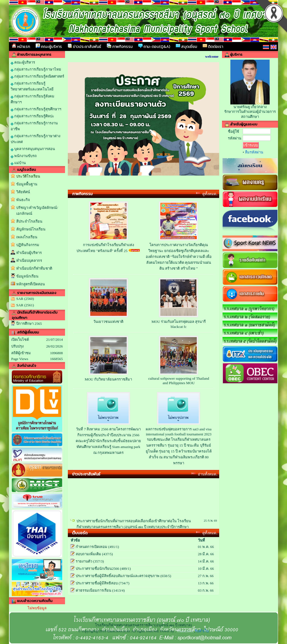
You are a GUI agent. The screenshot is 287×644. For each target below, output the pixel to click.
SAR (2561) (25, 305)
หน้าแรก (21, 46)
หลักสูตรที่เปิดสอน (31, 284)
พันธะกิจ (23, 200)
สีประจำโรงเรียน (29, 221)
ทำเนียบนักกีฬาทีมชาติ (34, 268)
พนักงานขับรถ (24, 156)
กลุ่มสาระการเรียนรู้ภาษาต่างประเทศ (35, 139)
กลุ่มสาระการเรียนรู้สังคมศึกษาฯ (33, 99)
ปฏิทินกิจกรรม (28, 245)
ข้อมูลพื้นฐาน (27, 184)
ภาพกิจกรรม (120, 46)
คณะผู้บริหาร (49, 46)
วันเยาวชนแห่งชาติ (108, 322)
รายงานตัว (84, 561)
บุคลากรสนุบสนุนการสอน (33, 149)
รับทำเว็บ (202, 631)
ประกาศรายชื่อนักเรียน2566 (97, 569)
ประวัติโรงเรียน (28, 176)
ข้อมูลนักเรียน (27, 276)
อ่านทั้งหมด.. (208, 474)
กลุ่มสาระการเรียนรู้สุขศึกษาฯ (36, 109)
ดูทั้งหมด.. (210, 194)
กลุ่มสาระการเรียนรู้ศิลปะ (32, 116)
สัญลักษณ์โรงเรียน (31, 229)
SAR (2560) (25, 299)
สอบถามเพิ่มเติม (88, 554)
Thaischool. (185, 631)
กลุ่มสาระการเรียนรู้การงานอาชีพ (34, 126)
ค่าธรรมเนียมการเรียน (93, 590)
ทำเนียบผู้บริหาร (29, 253)
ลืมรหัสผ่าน (254, 152)
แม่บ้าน (18, 163)
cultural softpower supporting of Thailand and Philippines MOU (179, 381)
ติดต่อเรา (213, 46)
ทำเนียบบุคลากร (29, 261)
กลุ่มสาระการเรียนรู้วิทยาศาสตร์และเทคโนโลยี (32, 86)
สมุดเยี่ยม (186, 46)
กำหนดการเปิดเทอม (92, 547)
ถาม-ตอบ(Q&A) (154, 46)
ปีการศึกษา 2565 (29, 324)
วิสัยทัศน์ (23, 192)
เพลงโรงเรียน (27, 237)
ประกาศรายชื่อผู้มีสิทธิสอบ (97, 583)
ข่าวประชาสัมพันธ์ (84, 46)
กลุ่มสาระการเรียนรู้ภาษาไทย (36, 69)
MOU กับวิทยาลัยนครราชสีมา (108, 379)
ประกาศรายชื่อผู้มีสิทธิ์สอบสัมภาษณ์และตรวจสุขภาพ (118, 576)
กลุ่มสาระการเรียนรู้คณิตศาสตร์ (37, 76)
